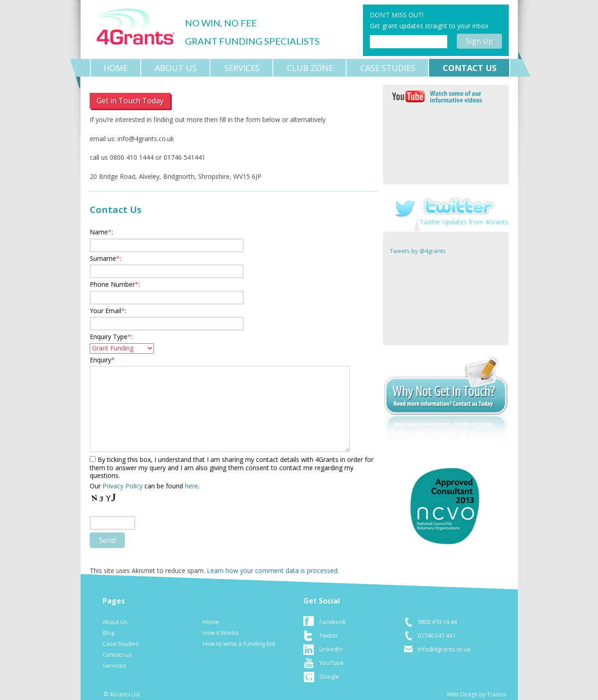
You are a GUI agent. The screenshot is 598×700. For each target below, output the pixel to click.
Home (115, 68)
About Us (176, 68)
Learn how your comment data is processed (272, 571)
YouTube (332, 663)
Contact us (470, 68)
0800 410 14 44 (437, 622)
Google (329, 676)
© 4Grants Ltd (121, 694)
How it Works (221, 633)
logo (137, 25)
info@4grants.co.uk (444, 649)
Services (242, 68)
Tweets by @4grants (418, 251)
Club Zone (310, 68)
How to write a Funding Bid (239, 644)
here (192, 486)
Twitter (329, 635)
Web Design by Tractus (476, 694)
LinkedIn (331, 649)
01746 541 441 (437, 635)
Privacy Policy (123, 486)
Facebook (333, 622)
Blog (108, 633)
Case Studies (388, 68)
